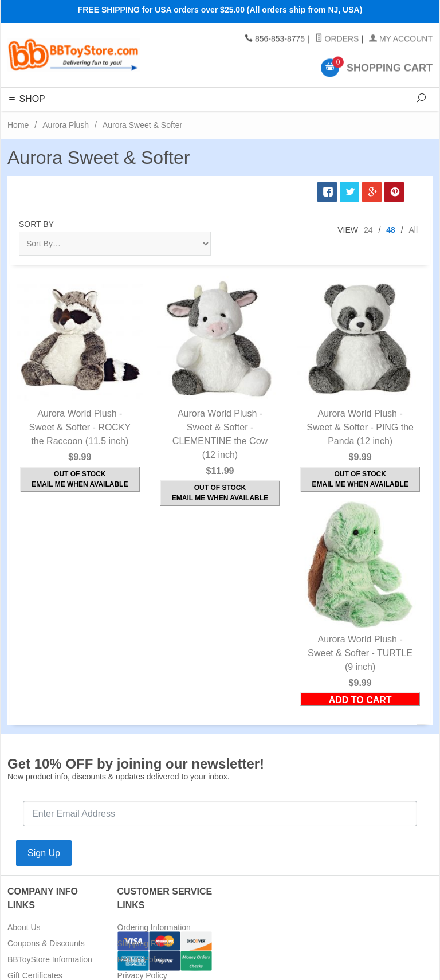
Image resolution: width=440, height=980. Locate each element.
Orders (337, 39)
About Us (24, 927)
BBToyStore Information (50, 959)
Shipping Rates (145, 943)
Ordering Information (154, 927)
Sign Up (44, 853)
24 (368, 230)
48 (391, 230)
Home (18, 125)
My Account (401, 39)
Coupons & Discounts (46, 943)
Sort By (36, 224)
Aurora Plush (66, 125)
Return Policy (141, 959)
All (413, 230)
